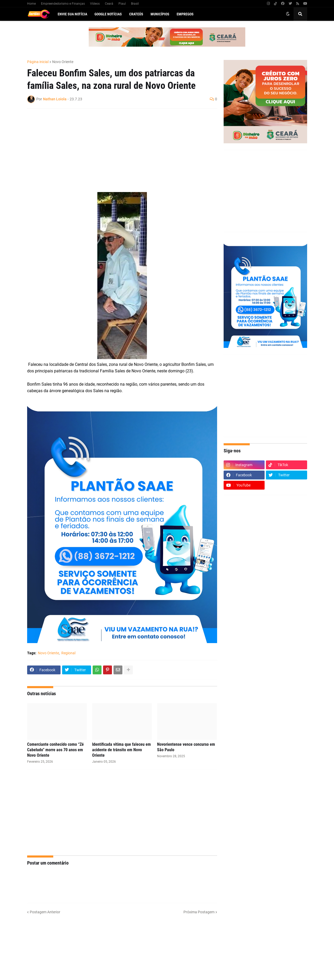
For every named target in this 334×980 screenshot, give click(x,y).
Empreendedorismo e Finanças (63, 4)
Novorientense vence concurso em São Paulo (186, 747)
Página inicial (38, 62)
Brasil (135, 4)
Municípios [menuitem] (160, 14)
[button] (288, 14)
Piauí (122, 4)
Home (31, 4)
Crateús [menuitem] (136, 14)
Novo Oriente (63, 62)
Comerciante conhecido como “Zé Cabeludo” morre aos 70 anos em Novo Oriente (55, 750)
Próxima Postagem (199, 912)
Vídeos (95, 4)
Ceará (109, 4)
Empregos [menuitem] (185, 14)
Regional (68, 653)
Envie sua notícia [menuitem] (72, 14)
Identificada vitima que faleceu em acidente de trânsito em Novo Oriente (121, 750)
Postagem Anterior (45, 912)
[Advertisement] (117, 150)
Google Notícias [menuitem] (108, 14)
